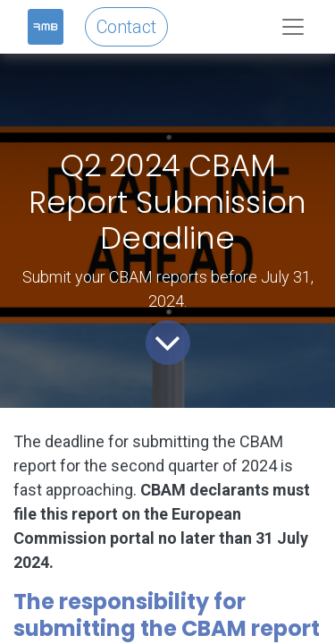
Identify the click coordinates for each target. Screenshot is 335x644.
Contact (126, 27)
